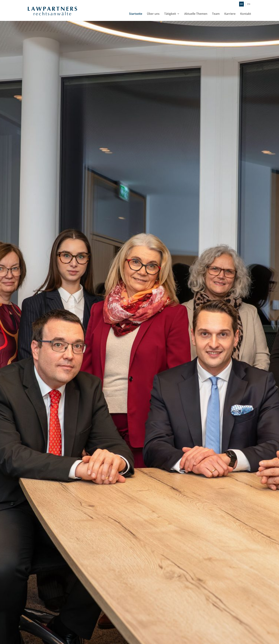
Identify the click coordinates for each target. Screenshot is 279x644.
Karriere (230, 14)
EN (249, 4)
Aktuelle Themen (196, 14)
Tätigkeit (170, 14)
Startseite (136, 14)
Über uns (153, 14)
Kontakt (246, 14)
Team (216, 14)
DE (241, 4)
